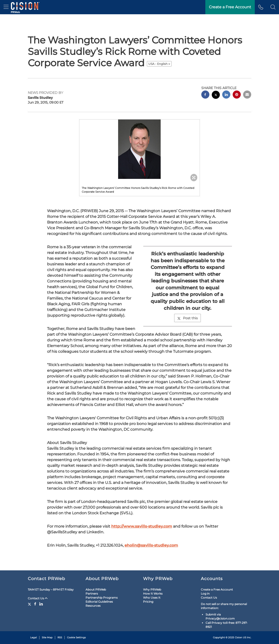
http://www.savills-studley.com (142, 526)
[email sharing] (247, 95)
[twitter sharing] (216, 95)
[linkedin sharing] (226, 95)
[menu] (6, 7)
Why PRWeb (152, 589)
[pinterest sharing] (237, 95)
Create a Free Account (217, 589)
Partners (92, 594)
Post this (188, 318)
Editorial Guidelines (99, 602)
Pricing (148, 602)
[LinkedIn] (41, 604)
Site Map (47, 637)
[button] (273, 7)
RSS (60, 637)
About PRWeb (96, 589)
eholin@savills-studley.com (151, 545)
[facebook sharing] (205, 95)
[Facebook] (35, 604)
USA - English (159, 64)
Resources (93, 606)
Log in (205, 594)
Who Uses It (152, 598)
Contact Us (38, 598)
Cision (238, 637)
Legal (34, 637)
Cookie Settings (76, 637)
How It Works (153, 594)
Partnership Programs (102, 598)
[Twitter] (30, 604)
